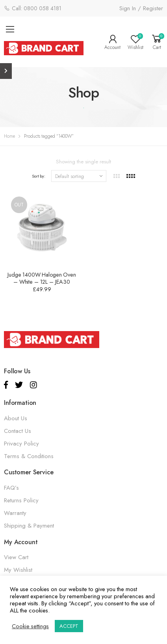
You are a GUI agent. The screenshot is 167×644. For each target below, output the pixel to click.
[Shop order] (79, 176)
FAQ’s (11, 488)
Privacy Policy (21, 444)
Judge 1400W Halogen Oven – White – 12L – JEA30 (42, 278)
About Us (16, 418)
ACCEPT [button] (69, 626)
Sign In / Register (141, 8)
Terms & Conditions (29, 456)
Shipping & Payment (29, 526)
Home (9, 136)
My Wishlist (18, 570)
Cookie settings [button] (30, 626)
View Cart (16, 557)
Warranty (15, 513)
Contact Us (18, 431)
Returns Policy (21, 500)
